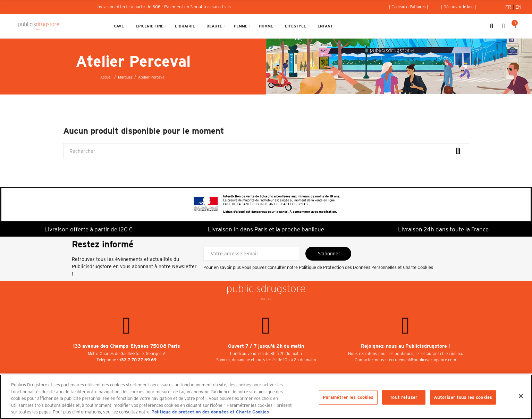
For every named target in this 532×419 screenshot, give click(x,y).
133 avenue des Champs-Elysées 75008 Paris (126, 346)
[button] (409, 7)
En (518, 7)
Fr (509, 7)
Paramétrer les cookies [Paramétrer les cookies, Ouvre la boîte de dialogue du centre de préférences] (348, 397)
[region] (266, 397)
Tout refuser (404, 397)
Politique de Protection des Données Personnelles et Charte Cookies (366, 267)
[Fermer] (521, 396)
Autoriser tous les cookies (463, 397)
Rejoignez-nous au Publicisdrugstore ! (406, 346)
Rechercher (458, 151)
